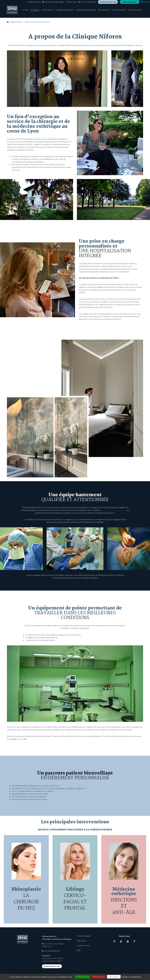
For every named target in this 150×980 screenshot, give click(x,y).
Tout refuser (99, 977)
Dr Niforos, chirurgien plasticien (114, 510)
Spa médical (103, 12)
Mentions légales (84, 936)
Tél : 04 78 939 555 (75, 3)
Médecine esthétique (85, 12)
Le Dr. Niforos (47, 12)
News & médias (118, 12)
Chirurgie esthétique (64, 12)
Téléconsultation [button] (116, 3)
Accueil (25, 12)
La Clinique (35, 12)
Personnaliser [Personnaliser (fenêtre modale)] (114, 977)
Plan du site (82, 941)
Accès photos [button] (134, 3)
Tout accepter (83, 977)
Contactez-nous (135, 12)
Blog (79, 950)
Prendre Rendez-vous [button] (94, 3)
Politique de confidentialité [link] (131, 977)
